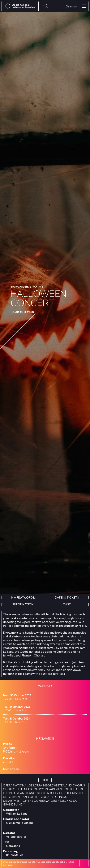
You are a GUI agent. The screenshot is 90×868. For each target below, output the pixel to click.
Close (84, 863)
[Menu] (84, 6)
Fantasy (38, 287)
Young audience (21, 287)
